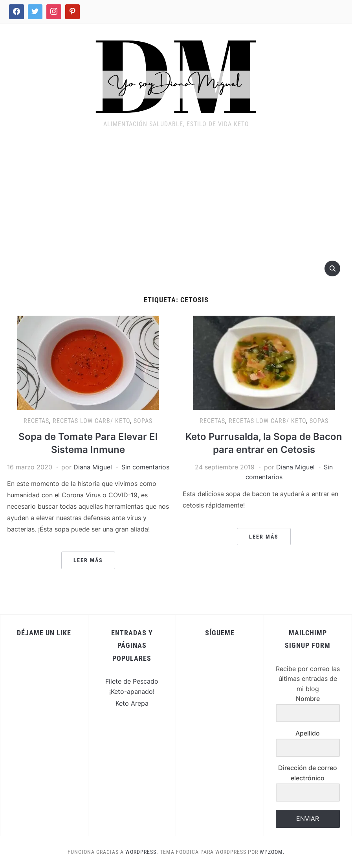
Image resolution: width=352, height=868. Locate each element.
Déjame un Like (44, 633)
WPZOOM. (272, 852)
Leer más (88, 560)
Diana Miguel (93, 467)
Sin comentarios (145, 467)
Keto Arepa (132, 703)
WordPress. (142, 852)
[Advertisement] (176, 198)
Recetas (36, 421)
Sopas (143, 421)
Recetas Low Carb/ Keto (91, 421)
